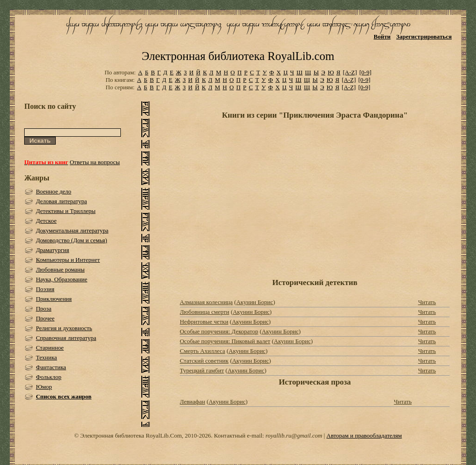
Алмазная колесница (206, 302)
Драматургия (53, 250)
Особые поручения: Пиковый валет (225, 341)
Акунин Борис (255, 302)
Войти (382, 37)
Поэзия (45, 289)
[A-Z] (350, 72)
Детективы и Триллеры (66, 211)
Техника (46, 357)
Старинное (50, 348)
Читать (427, 302)
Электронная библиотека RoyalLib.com (238, 56)
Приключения (54, 299)
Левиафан (193, 402)
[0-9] (365, 72)
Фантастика (51, 367)
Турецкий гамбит (202, 370)
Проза (43, 309)
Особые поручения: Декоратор (219, 331)
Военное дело (53, 191)
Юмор (44, 387)
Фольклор (49, 377)
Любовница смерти (205, 312)
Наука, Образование (62, 279)
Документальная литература (72, 230)
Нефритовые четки (204, 322)
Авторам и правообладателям (364, 435)
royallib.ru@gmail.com (294, 435)
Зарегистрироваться (424, 37)
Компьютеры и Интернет (68, 260)
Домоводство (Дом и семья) (71, 240)
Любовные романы (60, 269)
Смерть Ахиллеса (202, 351)
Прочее (45, 318)
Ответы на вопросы (95, 162)
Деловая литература (61, 201)
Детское (46, 221)
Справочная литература (66, 338)
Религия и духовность (64, 328)
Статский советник (204, 361)
